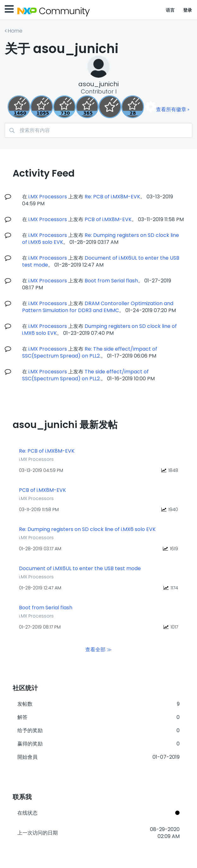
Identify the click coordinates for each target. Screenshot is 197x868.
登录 (188, 10)
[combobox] (98, 130)
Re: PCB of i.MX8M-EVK (112, 197)
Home (15, 31)
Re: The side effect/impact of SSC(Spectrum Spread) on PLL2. (90, 352)
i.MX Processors (48, 197)
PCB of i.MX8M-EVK (108, 219)
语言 (170, 10)
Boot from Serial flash (111, 281)
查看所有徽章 (171, 109)
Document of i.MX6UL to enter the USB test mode (80, 569)
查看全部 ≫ (98, 649)
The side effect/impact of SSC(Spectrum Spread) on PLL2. (85, 375)
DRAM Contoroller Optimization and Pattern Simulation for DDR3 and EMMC (98, 307)
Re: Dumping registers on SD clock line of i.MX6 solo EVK (87, 529)
